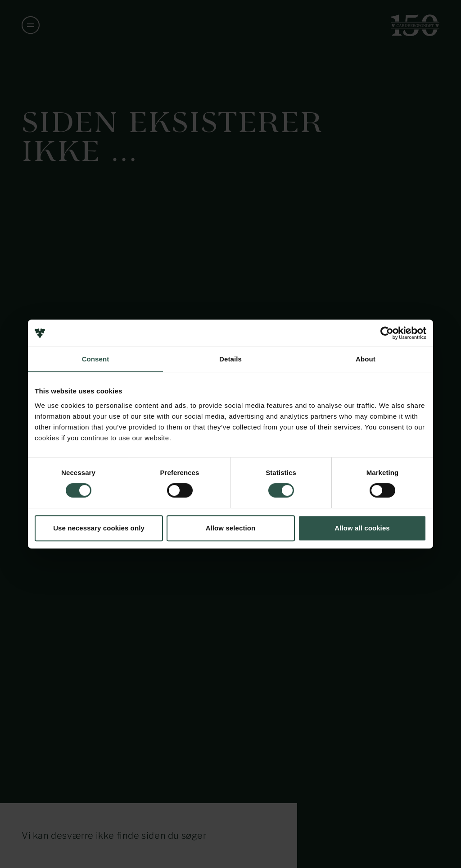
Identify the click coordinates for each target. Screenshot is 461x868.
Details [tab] (230, 359)
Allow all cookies (362, 528)
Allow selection (231, 528)
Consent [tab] (96, 359)
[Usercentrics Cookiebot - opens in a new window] (387, 333)
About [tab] (366, 359)
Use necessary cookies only (99, 528)
